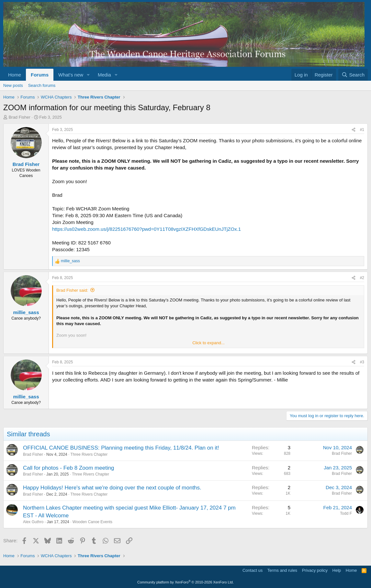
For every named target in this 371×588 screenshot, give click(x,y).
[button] (88, 75)
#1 (362, 130)
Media (104, 75)
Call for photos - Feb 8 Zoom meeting (69, 468)
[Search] (353, 75)
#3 (362, 362)
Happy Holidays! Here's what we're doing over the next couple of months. (112, 488)
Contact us (253, 570)
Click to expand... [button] (208, 343)
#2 (362, 278)
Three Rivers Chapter (89, 454)
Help (337, 570)
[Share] (354, 130)
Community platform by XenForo (185, 582)
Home (15, 75)
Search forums (42, 85)
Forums (40, 75)
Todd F (346, 513)
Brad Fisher (20, 117)
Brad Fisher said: (72, 290)
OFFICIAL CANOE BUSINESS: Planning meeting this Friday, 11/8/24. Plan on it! (121, 448)
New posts (13, 85)
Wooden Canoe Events (92, 522)
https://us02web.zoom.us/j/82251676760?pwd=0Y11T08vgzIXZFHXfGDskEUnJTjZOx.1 (146, 229)
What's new (71, 75)
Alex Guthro (33, 522)
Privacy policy (315, 570)
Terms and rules (282, 570)
